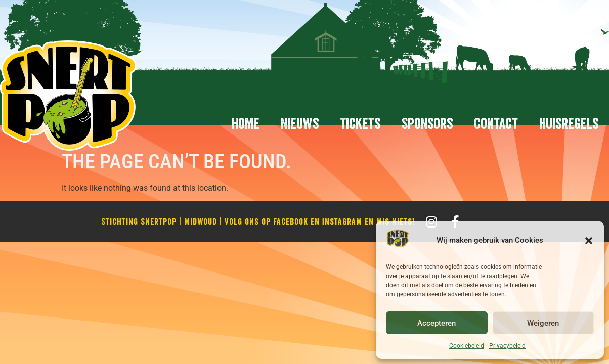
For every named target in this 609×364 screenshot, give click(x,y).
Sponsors (427, 123)
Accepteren (437, 323)
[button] (589, 241)
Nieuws (300, 123)
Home (246, 123)
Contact (496, 123)
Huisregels (569, 123)
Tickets (360, 123)
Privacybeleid (507, 346)
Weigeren (543, 323)
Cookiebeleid (467, 346)
